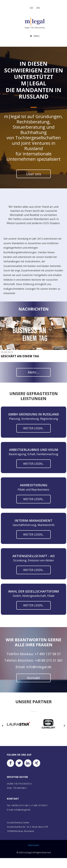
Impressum (33, 846)
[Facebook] (10, 764)
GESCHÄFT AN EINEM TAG (20, 356)
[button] (3, 726)
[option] (18, 725)
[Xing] (36, 764)
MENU (35, 36)
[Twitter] (19, 764)
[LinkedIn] (28, 764)
